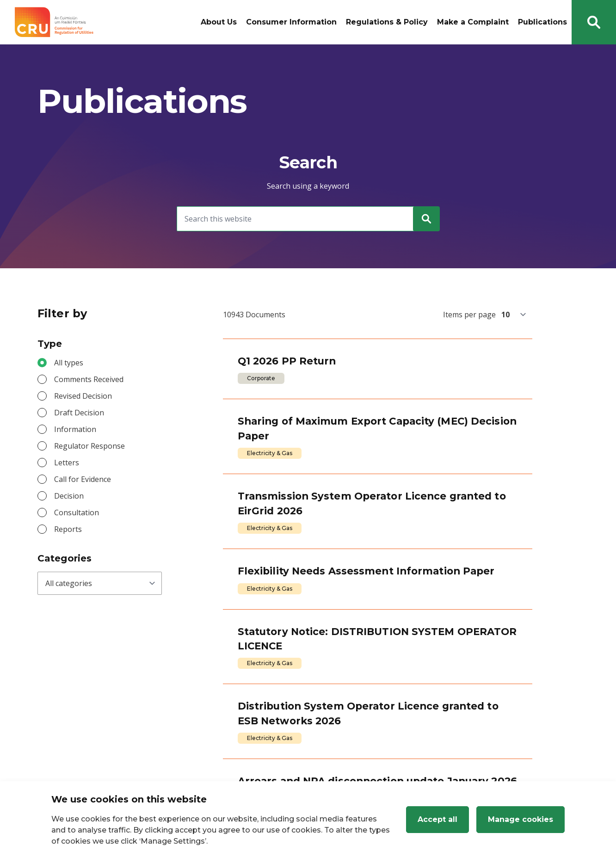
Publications (542, 22)
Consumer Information (291, 22)
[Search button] (594, 22)
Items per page (469, 315)
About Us (219, 22)
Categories (65, 558)
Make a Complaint (473, 22)
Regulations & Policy (387, 22)
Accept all (437, 819)
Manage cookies (521, 819)
